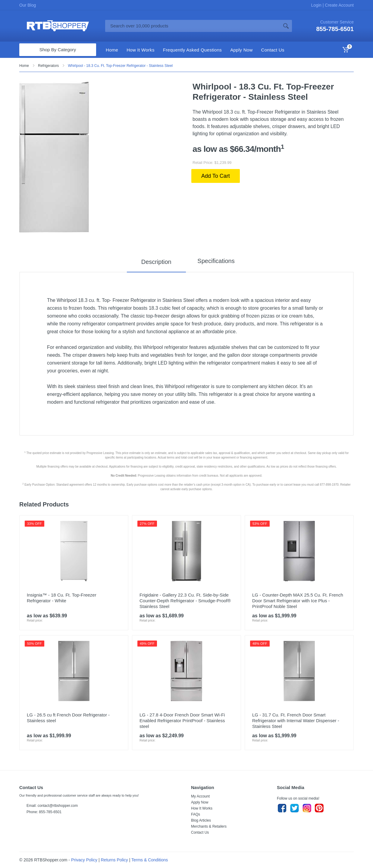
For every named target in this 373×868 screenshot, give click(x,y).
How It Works (202, 808)
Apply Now (200, 802)
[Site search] (193, 26)
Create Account (339, 5)
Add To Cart (216, 176)
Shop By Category (58, 50)
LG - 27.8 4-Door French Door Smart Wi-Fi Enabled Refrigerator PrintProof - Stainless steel (182, 721)
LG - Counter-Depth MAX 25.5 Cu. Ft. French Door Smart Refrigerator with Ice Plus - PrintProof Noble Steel (298, 601)
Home (24, 66)
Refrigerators (48, 66)
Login (317, 5)
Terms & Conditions (150, 860)
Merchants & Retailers (209, 826)
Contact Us (200, 832)
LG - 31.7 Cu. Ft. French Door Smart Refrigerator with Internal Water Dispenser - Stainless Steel (296, 721)
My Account (200, 796)
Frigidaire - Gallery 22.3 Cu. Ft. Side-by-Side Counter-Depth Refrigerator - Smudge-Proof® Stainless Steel (185, 601)
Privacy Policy (84, 860)
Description (153, 262)
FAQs (196, 814)
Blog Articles (201, 820)
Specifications (216, 262)
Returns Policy (114, 860)
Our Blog (28, 5)
